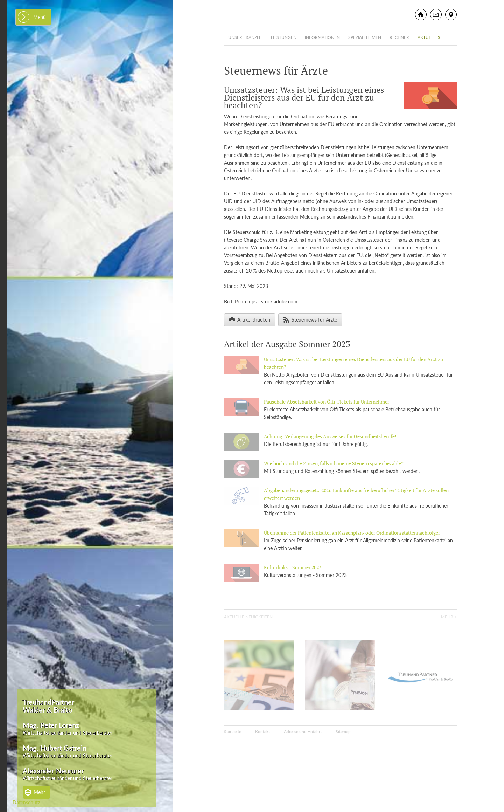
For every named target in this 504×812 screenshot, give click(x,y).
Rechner (399, 37)
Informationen (322, 37)
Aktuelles (429, 37)
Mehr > (449, 617)
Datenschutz (26, 802)
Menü (40, 17)
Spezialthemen (365, 37)
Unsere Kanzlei (245, 37)
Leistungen (284, 37)
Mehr (39, 792)
